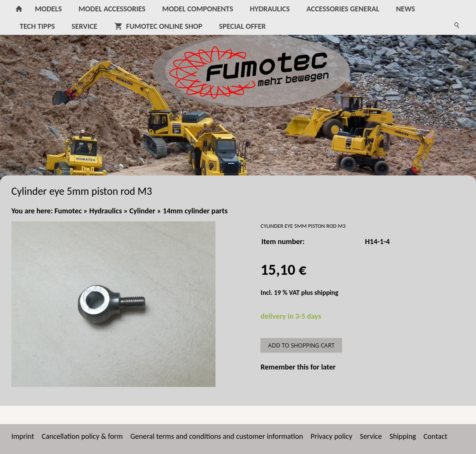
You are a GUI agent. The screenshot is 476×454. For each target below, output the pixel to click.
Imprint (23, 436)
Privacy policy (331, 436)
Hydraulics (106, 211)
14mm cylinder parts (195, 211)
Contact (435, 436)
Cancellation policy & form (82, 436)
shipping (326, 293)
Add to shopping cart (301, 345)
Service (371, 436)
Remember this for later (298, 367)
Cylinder (143, 211)
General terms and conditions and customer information (217, 436)
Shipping (403, 436)
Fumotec (68, 211)
